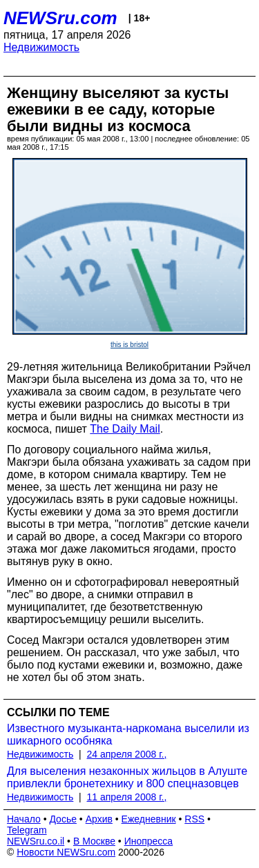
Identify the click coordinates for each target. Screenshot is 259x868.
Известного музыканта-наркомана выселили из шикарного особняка (128, 734)
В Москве (94, 841)
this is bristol (129, 345)
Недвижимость (41, 47)
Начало (24, 819)
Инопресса (149, 841)
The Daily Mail (125, 429)
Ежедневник (149, 819)
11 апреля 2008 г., (127, 797)
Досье (63, 819)
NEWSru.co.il (36, 841)
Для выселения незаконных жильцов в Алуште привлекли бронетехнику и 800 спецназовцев (127, 777)
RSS (194, 819)
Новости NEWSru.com (66, 852)
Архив (99, 819)
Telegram (27, 830)
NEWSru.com (60, 18)
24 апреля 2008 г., (127, 754)
